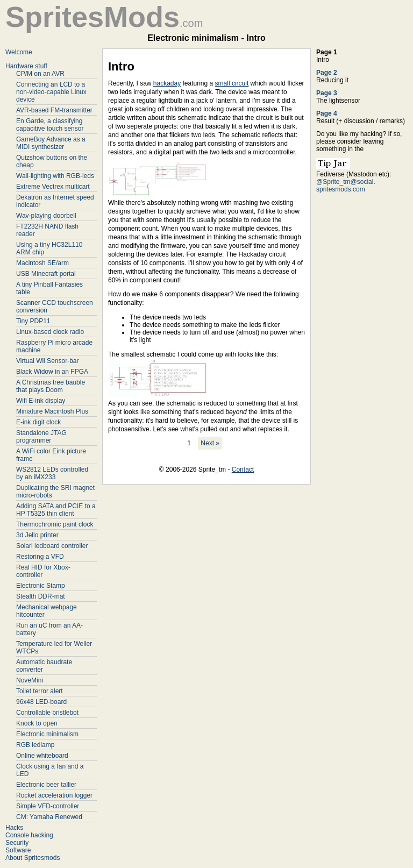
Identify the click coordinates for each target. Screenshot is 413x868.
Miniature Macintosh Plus (52, 411)
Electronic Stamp (41, 586)
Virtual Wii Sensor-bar (47, 361)
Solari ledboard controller (52, 546)
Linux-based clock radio (50, 332)
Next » (210, 443)
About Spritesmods (33, 858)
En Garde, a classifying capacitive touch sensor (50, 125)
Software (18, 850)
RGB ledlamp (35, 745)
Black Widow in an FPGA (52, 372)
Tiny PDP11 (33, 321)
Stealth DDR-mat (41, 596)
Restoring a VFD (40, 557)
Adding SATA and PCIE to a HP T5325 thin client (56, 510)
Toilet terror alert (40, 691)
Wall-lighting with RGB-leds (55, 176)
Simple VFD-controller (48, 806)
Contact (243, 469)
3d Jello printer (37, 535)
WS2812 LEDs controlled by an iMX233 (52, 473)
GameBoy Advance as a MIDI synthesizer (51, 143)
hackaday (167, 83)
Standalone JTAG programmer (41, 437)
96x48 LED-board (41, 702)
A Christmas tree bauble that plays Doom (51, 386)
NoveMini (30, 680)
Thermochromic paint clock (55, 524)
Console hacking (29, 835)
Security (17, 843)
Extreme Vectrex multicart (53, 187)
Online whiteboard (42, 756)
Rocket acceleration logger (54, 795)
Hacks (14, 828)
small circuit (232, 83)
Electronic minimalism (47, 734)
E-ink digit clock (38, 422)
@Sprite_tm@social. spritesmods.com (346, 186)
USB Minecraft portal (46, 274)
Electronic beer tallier (46, 785)
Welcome (19, 52)
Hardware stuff (26, 66)
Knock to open (37, 723)
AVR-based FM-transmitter (54, 110)
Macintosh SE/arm (42, 263)
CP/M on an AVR (40, 74)
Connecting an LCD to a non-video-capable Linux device (51, 92)
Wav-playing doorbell (46, 216)
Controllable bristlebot (47, 713)
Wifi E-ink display (41, 401)
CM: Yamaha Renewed (49, 817)
